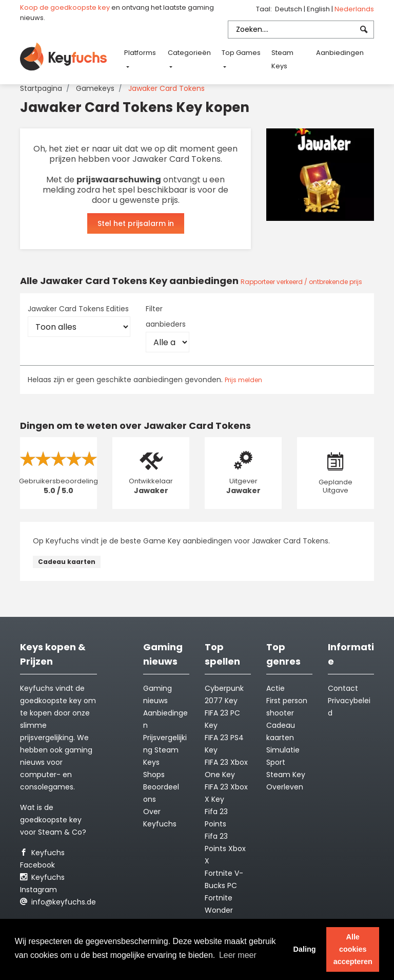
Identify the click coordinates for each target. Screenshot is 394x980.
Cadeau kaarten (67, 562)
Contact (343, 688)
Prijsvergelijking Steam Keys (165, 750)
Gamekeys (95, 88)
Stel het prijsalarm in (136, 223)
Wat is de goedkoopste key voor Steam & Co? (53, 820)
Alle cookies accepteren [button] (353, 949)
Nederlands (354, 9)
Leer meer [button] (238, 955)
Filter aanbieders (166, 316)
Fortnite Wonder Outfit (219, 910)
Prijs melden (243, 380)
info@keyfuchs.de (58, 902)
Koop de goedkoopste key (65, 7)
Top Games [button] (241, 53)
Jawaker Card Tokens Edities (78, 309)
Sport (276, 762)
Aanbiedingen (340, 53)
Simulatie (283, 750)
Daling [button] (304, 949)
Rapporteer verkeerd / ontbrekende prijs (301, 282)
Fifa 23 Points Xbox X (225, 849)
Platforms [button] (140, 53)
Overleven (285, 787)
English (319, 9)
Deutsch (289, 9)
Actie (275, 688)
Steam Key (286, 775)
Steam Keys (282, 59)
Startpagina (41, 88)
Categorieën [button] (189, 53)
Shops (154, 775)
